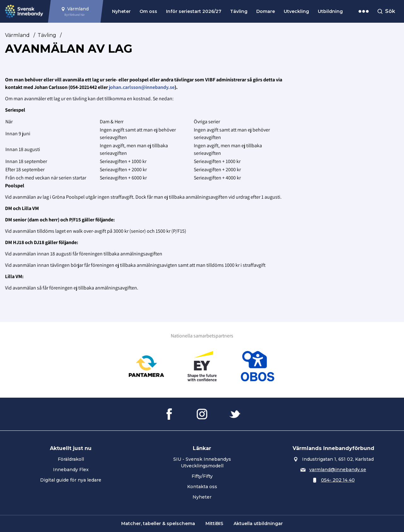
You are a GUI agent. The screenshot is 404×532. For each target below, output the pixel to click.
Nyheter (121, 11)
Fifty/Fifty (202, 476)
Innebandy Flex (71, 470)
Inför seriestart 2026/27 (194, 11)
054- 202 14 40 (338, 480)
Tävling (239, 11)
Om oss (148, 11)
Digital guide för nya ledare (71, 480)
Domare (266, 11)
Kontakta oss (202, 487)
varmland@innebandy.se (338, 470)
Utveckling (296, 11)
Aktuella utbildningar (258, 523)
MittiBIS (214, 523)
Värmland (17, 35)
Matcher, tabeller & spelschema (158, 523)
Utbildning (330, 11)
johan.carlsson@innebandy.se (142, 87)
